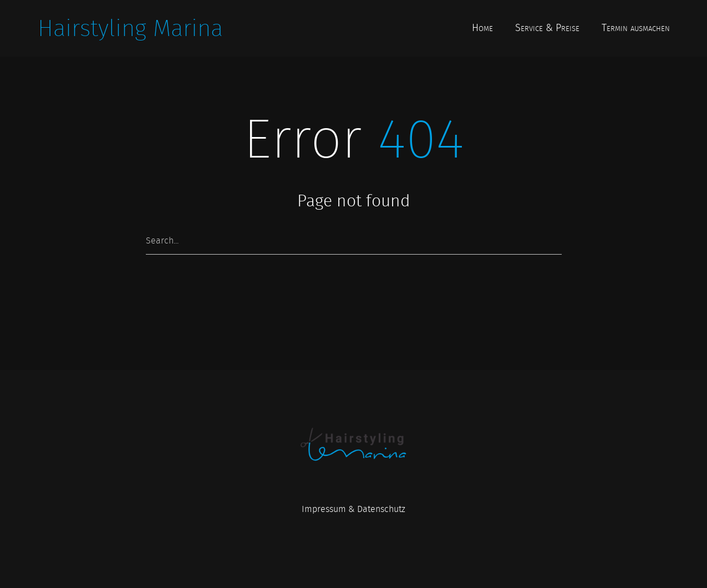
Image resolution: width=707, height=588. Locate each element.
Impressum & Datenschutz (354, 509)
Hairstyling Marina (130, 28)
